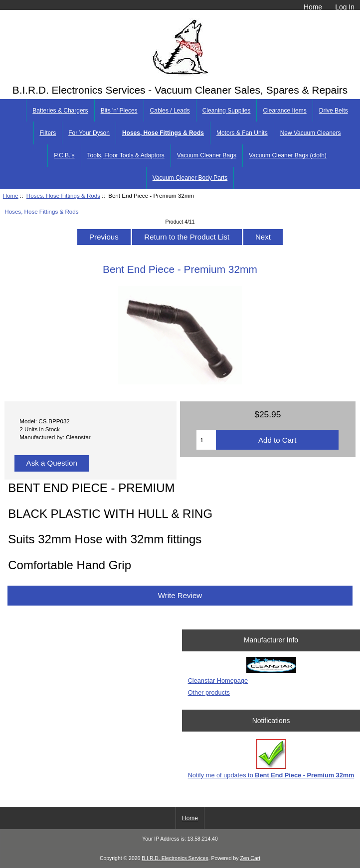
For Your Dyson (89, 133)
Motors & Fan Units (242, 133)
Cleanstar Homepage (218, 681)
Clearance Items (284, 111)
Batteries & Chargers (60, 111)
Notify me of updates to (271, 759)
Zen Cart (250, 858)
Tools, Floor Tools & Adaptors (126, 155)
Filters (48, 133)
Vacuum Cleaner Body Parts (190, 178)
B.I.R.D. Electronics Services (175, 858)
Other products (209, 692)
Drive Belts (334, 111)
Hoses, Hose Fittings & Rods (63, 195)
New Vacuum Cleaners (311, 133)
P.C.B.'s (64, 155)
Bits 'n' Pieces (119, 111)
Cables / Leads (170, 111)
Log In (345, 7)
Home (313, 7)
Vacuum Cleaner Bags (207, 155)
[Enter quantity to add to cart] (206, 440)
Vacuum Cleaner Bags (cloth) (288, 155)
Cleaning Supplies (227, 111)
